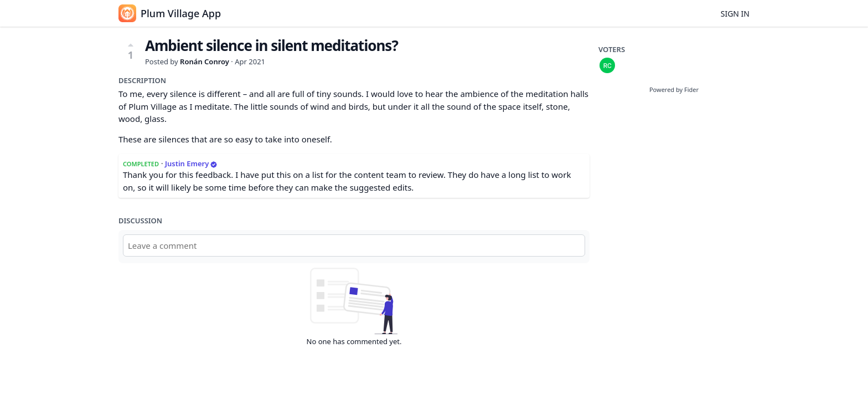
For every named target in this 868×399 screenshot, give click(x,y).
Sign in (735, 14)
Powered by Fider (674, 89)
